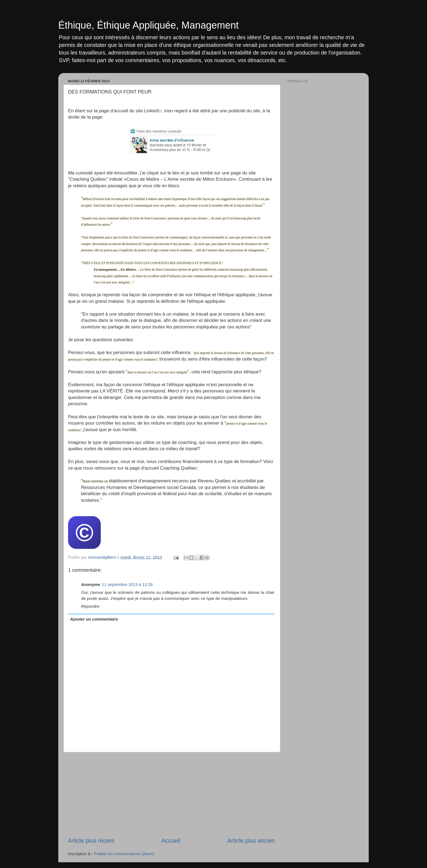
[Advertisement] (171, 794)
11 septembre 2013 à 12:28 (127, 584)
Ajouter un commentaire (94, 619)
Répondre (90, 606)
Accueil (171, 841)
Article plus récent (91, 841)
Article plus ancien (251, 841)
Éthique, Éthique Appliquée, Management (148, 25)
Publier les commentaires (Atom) (124, 854)
